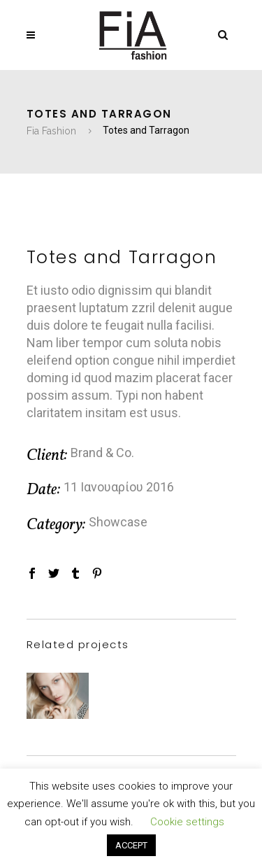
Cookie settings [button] (187, 822)
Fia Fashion (51, 131)
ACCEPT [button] (131, 845)
